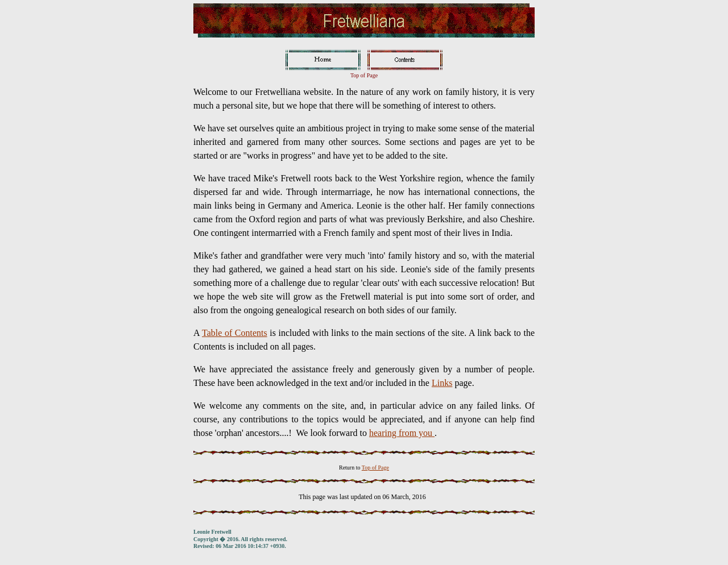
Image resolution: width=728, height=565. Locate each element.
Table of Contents (235, 333)
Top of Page (375, 468)
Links (442, 383)
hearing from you (402, 433)
